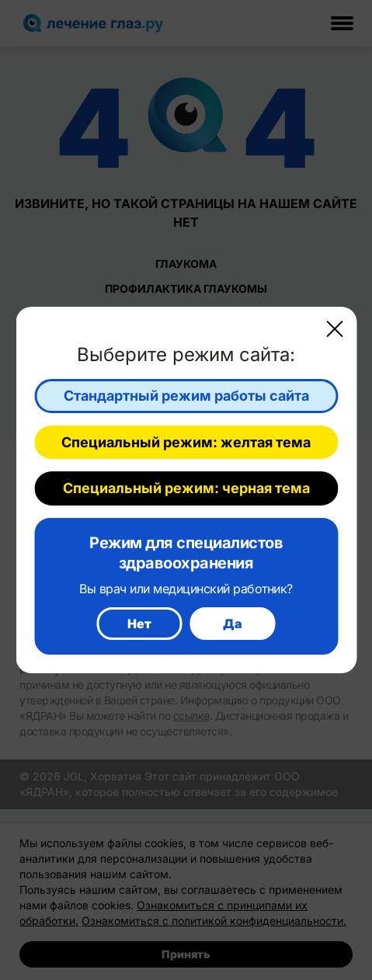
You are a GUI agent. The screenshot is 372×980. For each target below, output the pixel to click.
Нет (139, 624)
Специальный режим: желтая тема (186, 442)
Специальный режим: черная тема (186, 488)
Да (233, 624)
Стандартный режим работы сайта (186, 396)
